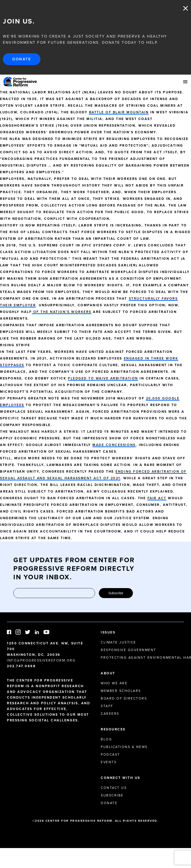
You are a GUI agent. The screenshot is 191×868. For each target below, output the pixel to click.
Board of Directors (124, 698)
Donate (22, 59)
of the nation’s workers (61, 312)
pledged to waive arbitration (103, 378)
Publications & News (124, 747)
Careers (110, 714)
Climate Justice (118, 642)
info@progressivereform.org (41, 660)
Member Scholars (121, 691)
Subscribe (116, 593)
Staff (107, 706)
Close (186, 8)
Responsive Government (128, 650)
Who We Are (114, 683)
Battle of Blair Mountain (119, 112)
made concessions (114, 445)
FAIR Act (157, 498)
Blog (106, 739)
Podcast (110, 755)
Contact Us (114, 788)
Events (109, 762)
